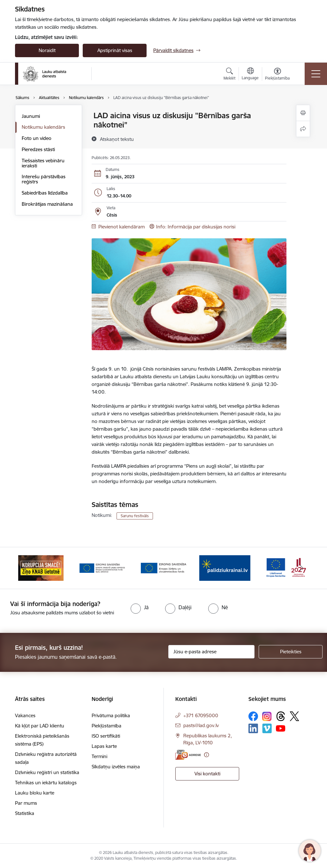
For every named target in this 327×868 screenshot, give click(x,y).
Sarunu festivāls (135, 516)
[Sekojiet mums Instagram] (267, 716)
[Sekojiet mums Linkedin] (253, 728)
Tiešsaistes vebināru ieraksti (43, 163)
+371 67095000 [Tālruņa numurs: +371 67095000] (201, 715)
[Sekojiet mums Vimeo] (267, 728)
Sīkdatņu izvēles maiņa (116, 767)
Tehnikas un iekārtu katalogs (46, 783)
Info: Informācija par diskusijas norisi (196, 227)
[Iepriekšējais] (26, 568)
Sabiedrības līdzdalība (45, 193)
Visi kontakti (207, 774)
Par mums (26, 803)
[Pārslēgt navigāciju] (316, 74)
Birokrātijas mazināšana (47, 204)
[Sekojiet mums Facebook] (253, 716)
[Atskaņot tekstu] (117, 139)
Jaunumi (31, 116)
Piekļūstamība (106, 726)
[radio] (140, 607)
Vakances (25, 715)
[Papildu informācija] (206, 755)
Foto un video (37, 138)
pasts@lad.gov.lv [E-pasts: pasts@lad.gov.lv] (201, 725)
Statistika (25, 813)
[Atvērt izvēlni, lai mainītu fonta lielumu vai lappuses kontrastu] (277, 75)
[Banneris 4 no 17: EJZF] (225, 568)
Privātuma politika (111, 715)
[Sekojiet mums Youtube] (281, 728)
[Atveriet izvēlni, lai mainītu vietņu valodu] (250, 74)
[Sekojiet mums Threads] (281, 716)
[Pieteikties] (291, 652)
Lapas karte (104, 746)
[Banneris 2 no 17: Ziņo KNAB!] (102, 568)
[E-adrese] (188, 755)
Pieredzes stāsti (38, 149)
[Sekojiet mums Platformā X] (294, 716)
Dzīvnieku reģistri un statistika (47, 772)
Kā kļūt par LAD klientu (40, 726)
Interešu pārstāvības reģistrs (44, 179)
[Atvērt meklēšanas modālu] (229, 75)
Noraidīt (47, 50)
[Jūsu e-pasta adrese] (211, 652)
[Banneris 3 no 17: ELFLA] (163, 568)
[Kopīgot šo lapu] (303, 129)
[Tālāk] (301, 568)
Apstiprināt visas (115, 50)
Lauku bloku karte (35, 793)
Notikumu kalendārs (43, 127)
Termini (99, 756)
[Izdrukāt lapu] (303, 113)
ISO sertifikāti (106, 736)
